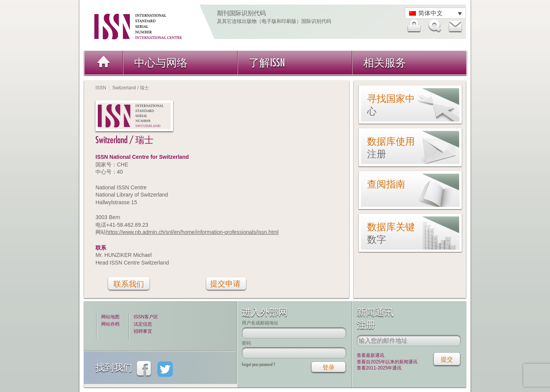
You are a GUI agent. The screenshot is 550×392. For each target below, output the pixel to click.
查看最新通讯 (370, 355)
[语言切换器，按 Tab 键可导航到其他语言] (435, 13)
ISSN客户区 (146, 317)
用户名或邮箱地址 (260, 323)
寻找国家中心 (391, 105)
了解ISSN (267, 62)
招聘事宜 (143, 331)
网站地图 (110, 317)
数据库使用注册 (391, 148)
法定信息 (143, 324)
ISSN (101, 88)
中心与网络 (161, 62)
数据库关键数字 (391, 233)
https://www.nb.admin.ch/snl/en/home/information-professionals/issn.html (192, 232)
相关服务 (385, 62)
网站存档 (110, 324)
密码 (246, 343)
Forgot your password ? (258, 364)
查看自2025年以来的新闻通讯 (387, 362)
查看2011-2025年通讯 (379, 368)
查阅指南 (386, 184)
